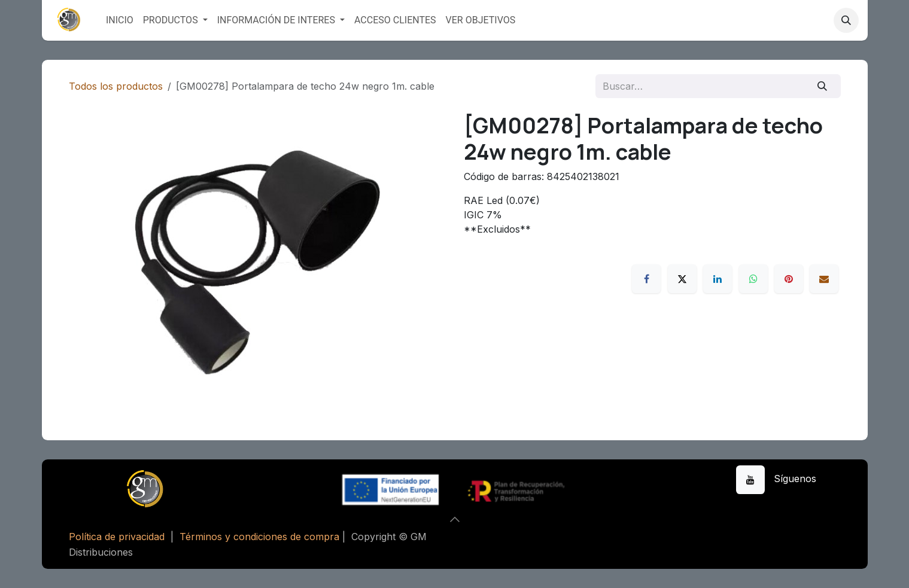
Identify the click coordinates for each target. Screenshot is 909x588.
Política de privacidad (117, 537)
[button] (846, 20)
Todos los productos (116, 86)
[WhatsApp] (753, 279)
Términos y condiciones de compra (259, 537)
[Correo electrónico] (824, 279)
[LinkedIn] (718, 279)
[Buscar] (822, 86)
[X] (682, 279)
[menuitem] (120, 20)
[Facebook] (646, 279)
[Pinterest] (789, 279)
